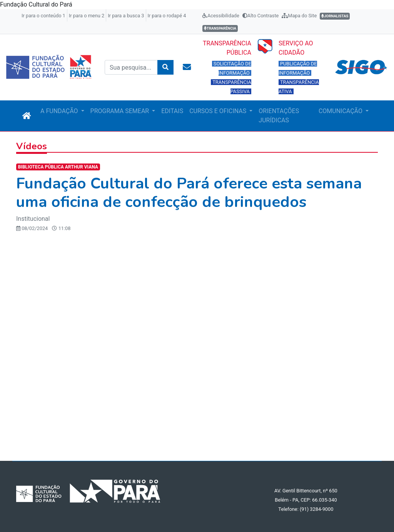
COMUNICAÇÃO (341, 111)
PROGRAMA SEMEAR (121, 111)
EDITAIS (172, 111)
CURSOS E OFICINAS (219, 111)
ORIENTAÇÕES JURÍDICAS (279, 116)
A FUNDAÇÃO (60, 111)
